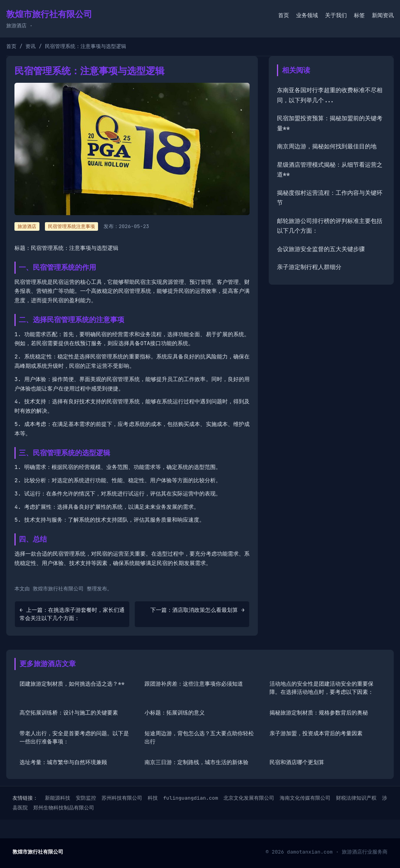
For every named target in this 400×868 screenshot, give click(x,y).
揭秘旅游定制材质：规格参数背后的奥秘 (319, 713)
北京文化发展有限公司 (249, 798)
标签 (359, 15)
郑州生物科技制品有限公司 (64, 808)
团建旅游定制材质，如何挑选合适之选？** (72, 684)
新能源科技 (58, 798)
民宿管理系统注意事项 (71, 226)
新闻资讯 (383, 15)
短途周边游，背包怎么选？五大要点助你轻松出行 (199, 737)
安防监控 (86, 798)
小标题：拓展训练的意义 (175, 713)
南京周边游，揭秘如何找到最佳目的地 (327, 146)
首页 (284, 15)
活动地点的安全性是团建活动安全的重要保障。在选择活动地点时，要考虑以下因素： (321, 688)
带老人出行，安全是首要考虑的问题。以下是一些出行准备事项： (74, 737)
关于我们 (336, 15)
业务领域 (307, 15)
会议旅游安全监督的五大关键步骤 (321, 249)
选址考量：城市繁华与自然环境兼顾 (63, 762)
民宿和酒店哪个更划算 (297, 762)
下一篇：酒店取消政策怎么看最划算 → (197, 610)
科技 (153, 798)
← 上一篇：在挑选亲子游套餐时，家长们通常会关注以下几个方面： (72, 614)
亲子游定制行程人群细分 (309, 267)
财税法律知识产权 (356, 798)
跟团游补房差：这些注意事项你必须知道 (194, 684)
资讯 (30, 46)
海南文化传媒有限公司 (305, 798)
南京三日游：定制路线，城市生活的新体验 (196, 762)
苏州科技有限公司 (122, 798)
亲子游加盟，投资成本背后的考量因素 (316, 733)
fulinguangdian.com (191, 798)
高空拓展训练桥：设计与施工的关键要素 (69, 713)
